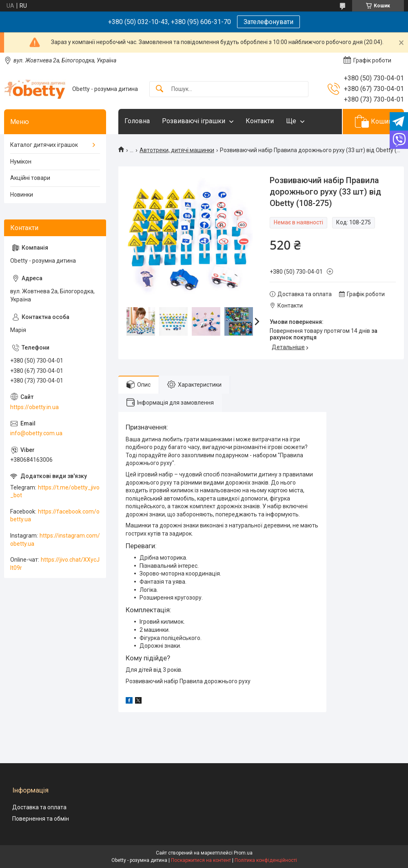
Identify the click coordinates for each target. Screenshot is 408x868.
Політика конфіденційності (266, 860)
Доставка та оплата (39, 807)
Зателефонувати (268, 22)
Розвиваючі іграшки (194, 121)
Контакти (260, 121)
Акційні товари (30, 178)
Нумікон (21, 162)
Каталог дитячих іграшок (44, 145)
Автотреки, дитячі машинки (177, 150)
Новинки (22, 195)
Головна (137, 121)
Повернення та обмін (41, 819)
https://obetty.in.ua (34, 407)
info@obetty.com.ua (36, 433)
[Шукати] (160, 89)
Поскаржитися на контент (201, 860)
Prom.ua (243, 853)
